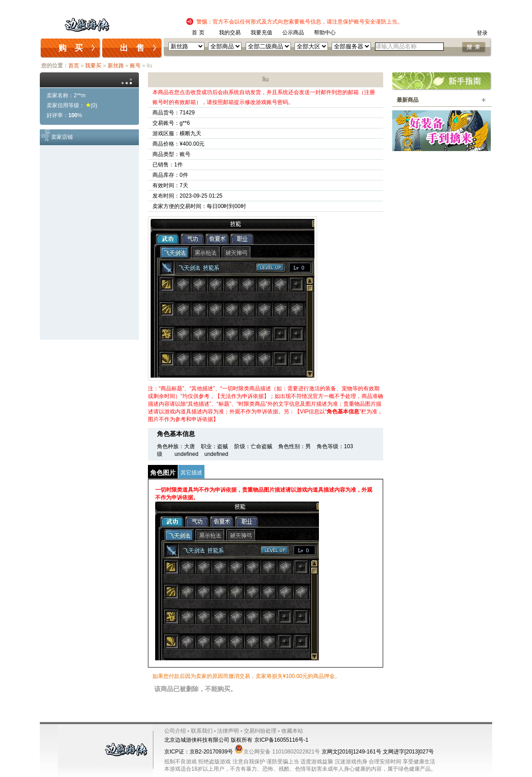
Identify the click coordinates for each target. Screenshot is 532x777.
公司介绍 (175, 731)
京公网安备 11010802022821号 (277, 752)
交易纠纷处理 (260, 731)
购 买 (71, 48)
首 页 (198, 33)
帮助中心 (325, 33)
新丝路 (116, 66)
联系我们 (202, 731)
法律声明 (228, 731)
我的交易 (230, 33)
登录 (482, 33)
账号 (135, 66)
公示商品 (293, 33)
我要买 (93, 66)
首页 (74, 66)
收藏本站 (292, 731)
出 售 (132, 48)
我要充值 (261, 33)
